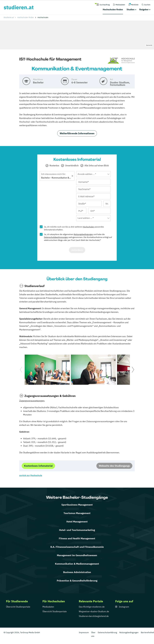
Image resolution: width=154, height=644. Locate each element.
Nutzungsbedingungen (83, 234)
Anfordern (77, 250)
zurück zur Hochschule (31, 475)
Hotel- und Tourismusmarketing (77, 530)
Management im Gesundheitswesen (77, 555)
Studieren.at (9, 17)
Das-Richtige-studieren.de (92, 607)
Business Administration (77, 572)
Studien (131, 9)
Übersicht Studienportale (18, 607)
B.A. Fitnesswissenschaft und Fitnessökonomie (77, 547)
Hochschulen (88, 227)
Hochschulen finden (113, 9)
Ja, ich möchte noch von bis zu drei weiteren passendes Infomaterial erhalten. (74, 228)
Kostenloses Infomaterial (38, 466)
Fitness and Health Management (77, 538)
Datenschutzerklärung (107, 632)
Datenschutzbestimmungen (56, 237)
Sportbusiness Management (77, 505)
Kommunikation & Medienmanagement (77, 564)
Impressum (84, 632)
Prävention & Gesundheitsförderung (77, 581)
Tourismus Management (77, 513)
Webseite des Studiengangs (114, 466)
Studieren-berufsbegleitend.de (94, 616)
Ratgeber (144, 9)
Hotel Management (77, 522)
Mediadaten (48, 607)
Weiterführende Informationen (77, 133)
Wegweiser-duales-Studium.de (94, 611)
